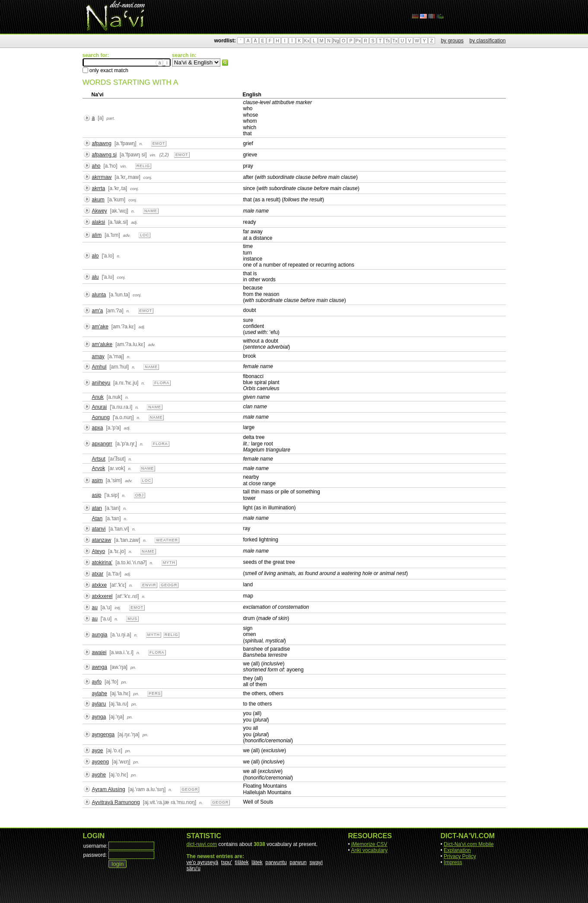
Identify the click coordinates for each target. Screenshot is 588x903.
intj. (118, 608)
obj (140, 495)
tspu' (227, 862)
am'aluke (102, 344)
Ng (336, 41)
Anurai (100, 407)
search (225, 63)
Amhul (99, 367)
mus (132, 619)
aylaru (99, 704)
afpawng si (104, 155)
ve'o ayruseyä (203, 862)
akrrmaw (102, 177)
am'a (98, 311)
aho (96, 166)
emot (159, 143)
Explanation (457, 850)
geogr (169, 585)
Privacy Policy (460, 856)
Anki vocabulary (369, 850)
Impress (453, 862)
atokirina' (102, 563)
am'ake (100, 327)
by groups (452, 41)
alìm (97, 235)
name (151, 211)
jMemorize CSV (369, 844)
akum (98, 200)
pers (155, 693)
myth (169, 563)
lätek (257, 862)
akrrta (99, 188)
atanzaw (102, 540)
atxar (98, 574)
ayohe (99, 775)
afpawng (102, 143)
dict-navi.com (202, 844)
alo (95, 256)
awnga (100, 667)
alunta (99, 295)
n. (141, 144)
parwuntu (276, 862)
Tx (395, 41)
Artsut (99, 459)
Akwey (100, 211)
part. (111, 118)
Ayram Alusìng (109, 789)
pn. (133, 667)
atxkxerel (102, 596)
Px (358, 41)
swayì (316, 862)
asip (97, 495)
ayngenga (103, 734)
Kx (307, 41)
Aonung (101, 417)
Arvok (99, 468)
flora (162, 383)
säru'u (194, 868)
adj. (134, 222)
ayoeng (100, 762)
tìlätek (242, 862)
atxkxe (100, 585)
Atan (97, 518)
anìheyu (101, 383)
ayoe (98, 750)
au (95, 607)
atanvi (99, 529)
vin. (153, 155)
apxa (98, 428)
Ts (388, 41)
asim (97, 480)
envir (149, 585)
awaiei (99, 652)
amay (98, 356)
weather (167, 540)
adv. (127, 235)
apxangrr (102, 444)
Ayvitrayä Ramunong (116, 802)
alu (95, 277)
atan (97, 508)
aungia (100, 635)
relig (143, 166)
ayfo (97, 682)
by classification (487, 41)
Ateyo (99, 551)
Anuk (98, 397)
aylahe (100, 693)
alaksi (99, 222)
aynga (99, 717)
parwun (298, 862)
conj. (148, 177)
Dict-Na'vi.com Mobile (469, 844)
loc (145, 235)
